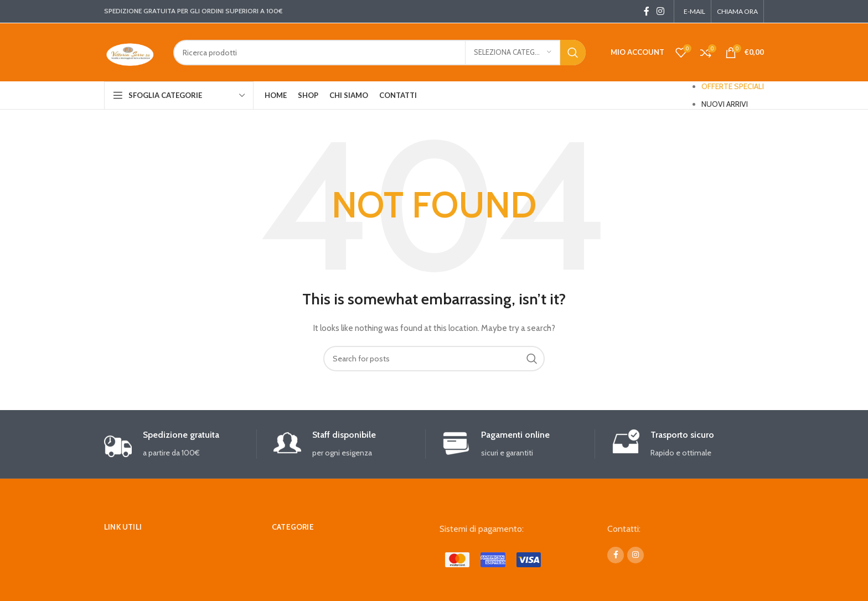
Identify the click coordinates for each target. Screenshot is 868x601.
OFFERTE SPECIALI (733, 86)
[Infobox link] (180, 444)
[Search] (379, 53)
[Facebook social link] (647, 11)
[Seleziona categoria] (513, 53)
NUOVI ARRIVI (725, 104)
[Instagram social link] (661, 11)
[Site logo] (130, 51)
